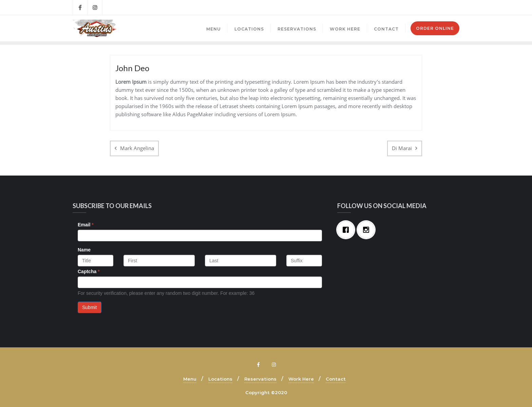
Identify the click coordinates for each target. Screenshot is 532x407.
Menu (190, 379)
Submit (90, 307)
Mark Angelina (137, 148)
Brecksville (375, 7)
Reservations (260, 379)
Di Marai (402, 148)
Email (86, 225)
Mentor (448, 7)
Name (84, 250)
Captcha (89, 271)
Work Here (301, 379)
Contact (336, 379)
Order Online (435, 28)
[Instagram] (368, 230)
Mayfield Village (413, 7)
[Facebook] (347, 230)
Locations (220, 379)
